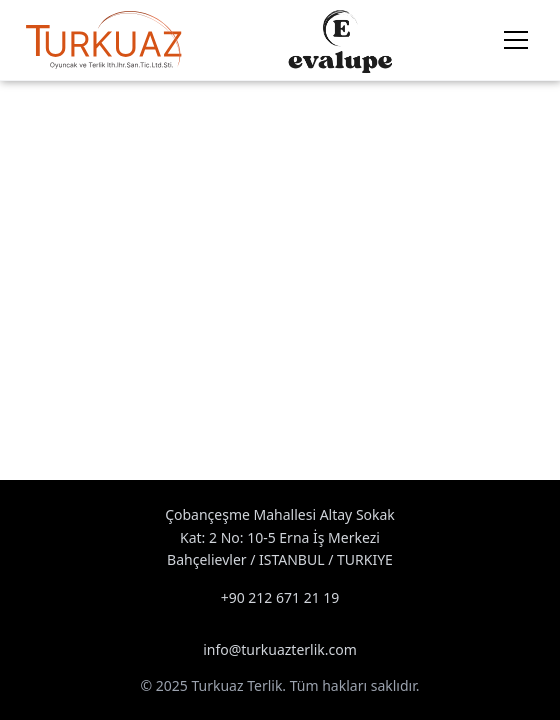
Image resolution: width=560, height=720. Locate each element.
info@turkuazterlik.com (280, 649)
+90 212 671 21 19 (280, 597)
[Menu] (516, 40)
